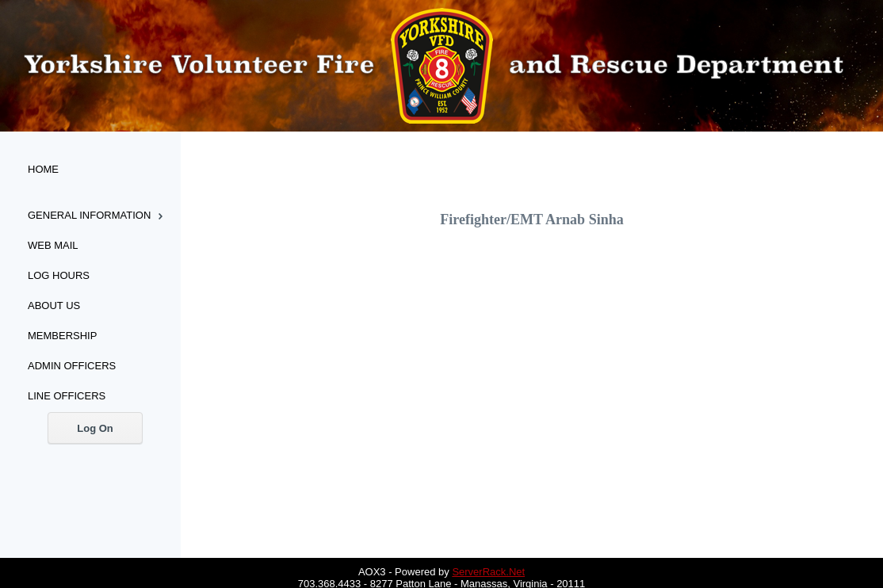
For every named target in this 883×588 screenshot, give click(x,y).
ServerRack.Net (488, 572)
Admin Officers (72, 366)
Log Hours (59, 275)
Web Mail (53, 245)
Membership (62, 336)
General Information (89, 215)
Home (43, 169)
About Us (54, 305)
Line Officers (67, 396)
